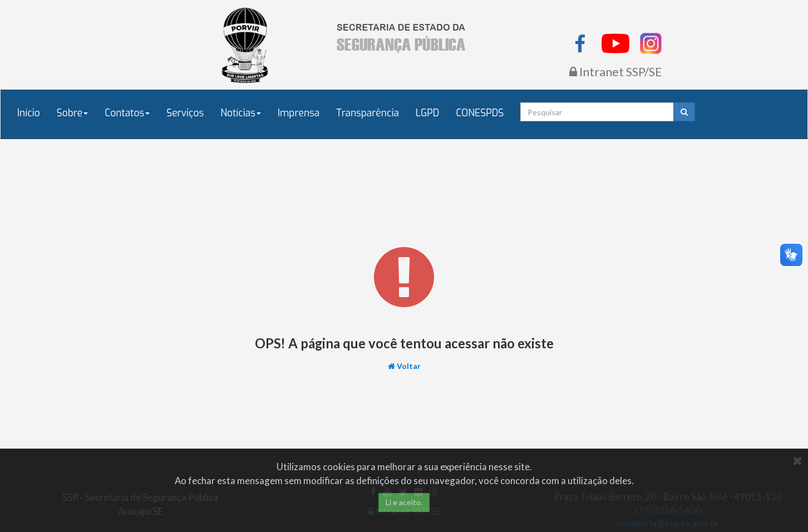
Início (29, 113)
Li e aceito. (404, 502)
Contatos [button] (127, 113)
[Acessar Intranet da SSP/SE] (616, 73)
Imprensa (299, 113)
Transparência (368, 113)
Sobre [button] (73, 113)
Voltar (409, 366)
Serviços (185, 113)
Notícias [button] (241, 113)
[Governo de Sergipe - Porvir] (245, 45)
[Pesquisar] (684, 112)
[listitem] (581, 42)
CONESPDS (480, 113)
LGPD (428, 113)
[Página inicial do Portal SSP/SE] (404, 37)
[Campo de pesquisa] (597, 112)
